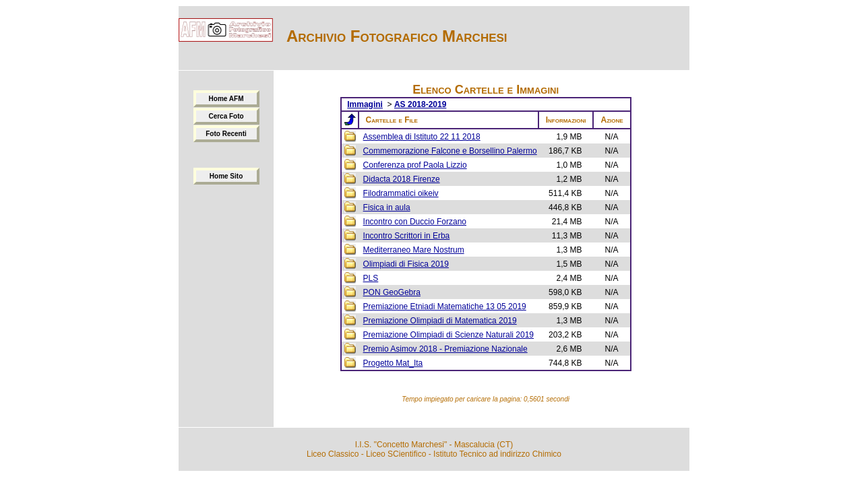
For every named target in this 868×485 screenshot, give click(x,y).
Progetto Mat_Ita (393, 363)
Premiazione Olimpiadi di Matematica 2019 (440, 321)
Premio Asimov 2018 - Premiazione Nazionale (445, 349)
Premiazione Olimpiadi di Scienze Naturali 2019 (448, 335)
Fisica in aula (387, 207)
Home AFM (226, 99)
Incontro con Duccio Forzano (415, 222)
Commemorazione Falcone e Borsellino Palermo (450, 151)
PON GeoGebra (392, 292)
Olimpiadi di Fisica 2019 (406, 264)
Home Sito (226, 176)
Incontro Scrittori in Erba (407, 236)
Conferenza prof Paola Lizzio (415, 165)
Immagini (365, 104)
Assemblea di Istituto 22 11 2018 (422, 137)
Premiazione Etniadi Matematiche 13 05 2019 (445, 306)
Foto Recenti (226, 134)
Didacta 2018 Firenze (402, 179)
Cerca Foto (226, 116)
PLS (371, 278)
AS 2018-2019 (420, 104)
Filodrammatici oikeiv (401, 193)
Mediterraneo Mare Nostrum (414, 250)
